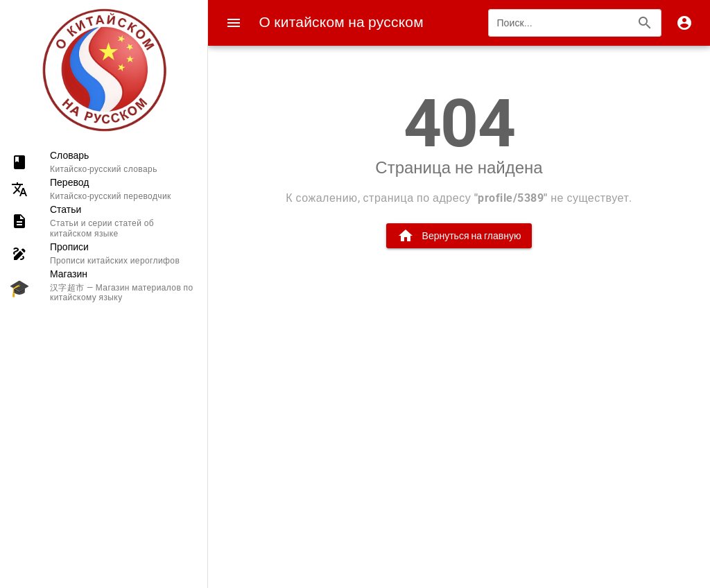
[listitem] (104, 162)
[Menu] (234, 23)
